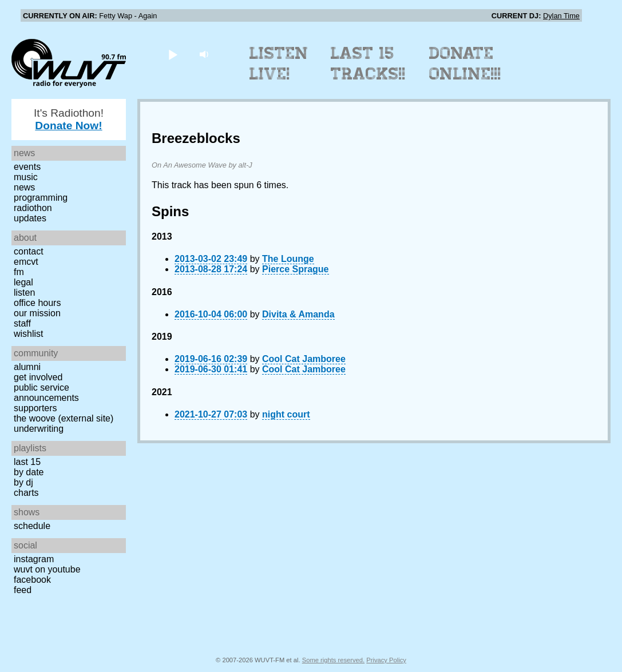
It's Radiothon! (69, 119)
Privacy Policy (386, 660)
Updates (30, 218)
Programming (41, 198)
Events (27, 167)
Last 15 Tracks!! (368, 63)
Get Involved (38, 377)
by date (29, 472)
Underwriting (39, 429)
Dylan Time (561, 16)
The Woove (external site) (64, 418)
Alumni (27, 367)
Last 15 (27, 462)
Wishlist (29, 334)
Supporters (35, 408)
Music (26, 177)
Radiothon (33, 208)
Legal (23, 282)
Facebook (32, 580)
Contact (29, 251)
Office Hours (37, 303)
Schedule (32, 526)
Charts (26, 493)
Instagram (34, 559)
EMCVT (26, 262)
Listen (24, 293)
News (24, 187)
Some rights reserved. (333, 660)
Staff (22, 323)
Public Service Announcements (46, 393)
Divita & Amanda (298, 314)
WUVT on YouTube (47, 569)
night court (286, 414)
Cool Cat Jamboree (304, 359)
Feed (23, 590)
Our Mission (37, 313)
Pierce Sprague (296, 269)
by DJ (23, 482)
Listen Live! (279, 63)
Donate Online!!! (465, 63)
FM (19, 272)
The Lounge (288, 259)
